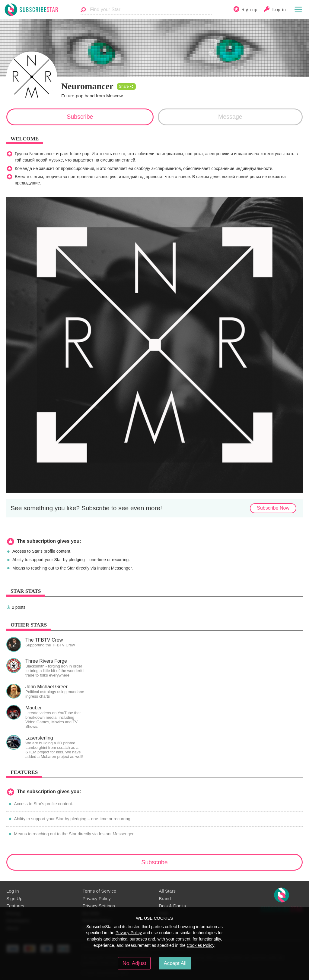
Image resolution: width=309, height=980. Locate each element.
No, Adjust (134, 963)
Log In (13, 891)
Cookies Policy (201, 945)
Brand (165, 898)
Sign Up (14, 898)
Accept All (175, 963)
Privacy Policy (97, 898)
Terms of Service (99, 891)
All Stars (167, 891)
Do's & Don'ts (172, 906)
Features (15, 906)
